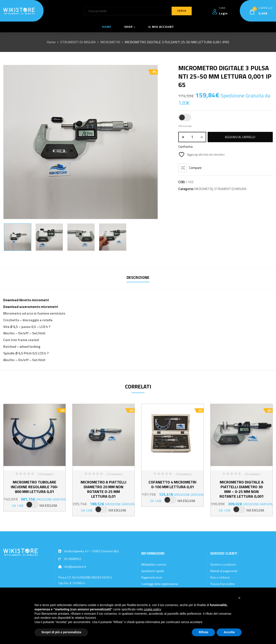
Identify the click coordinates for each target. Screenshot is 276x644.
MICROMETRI (110, 42)
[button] (239, 598)
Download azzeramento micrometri (31, 307)
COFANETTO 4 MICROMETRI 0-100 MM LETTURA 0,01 (172, 484)
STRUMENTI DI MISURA (78, 42)
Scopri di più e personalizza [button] (61, 632)
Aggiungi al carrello (240, 137)
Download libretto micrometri (26, 300)
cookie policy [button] (152, 609)
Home (51, 42)
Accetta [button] (229, 632)
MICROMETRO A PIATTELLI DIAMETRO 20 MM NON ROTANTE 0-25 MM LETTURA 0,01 (103, 489)
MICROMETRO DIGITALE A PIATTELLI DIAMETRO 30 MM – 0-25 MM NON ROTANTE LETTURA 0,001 (242, 489)
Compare (195, 168)
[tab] (138, 278)
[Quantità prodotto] (192, 137)
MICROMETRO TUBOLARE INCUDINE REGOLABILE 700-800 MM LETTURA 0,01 (34, 487)
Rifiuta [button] (204, 632)
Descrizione (138, 277)
